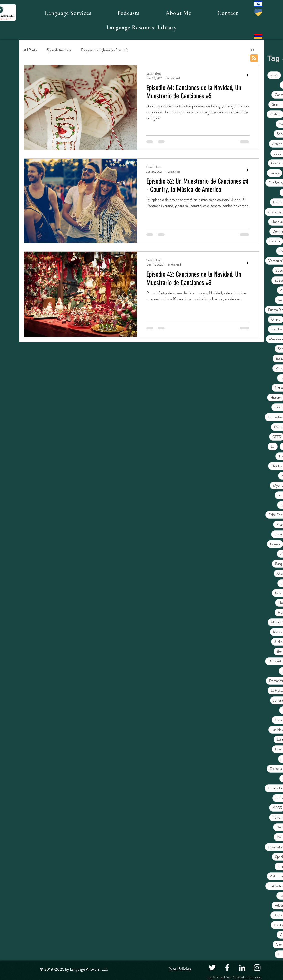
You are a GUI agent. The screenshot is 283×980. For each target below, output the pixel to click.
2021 (274, 75)
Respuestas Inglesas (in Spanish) (104, 50)
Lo (273, 446)
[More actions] (249, 76)
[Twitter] (212, 968)
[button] (68, 13)
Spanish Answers (59, 50)
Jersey (275, 173)
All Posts (30, 50)
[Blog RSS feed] (254, 58)
